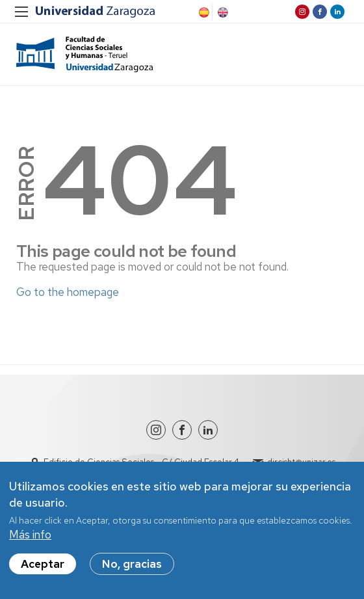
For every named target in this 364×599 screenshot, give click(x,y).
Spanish (203, 12)
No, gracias (132, 565)
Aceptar (43, 565)
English (222, 12)
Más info (30, 535)
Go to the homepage (68, 292)
